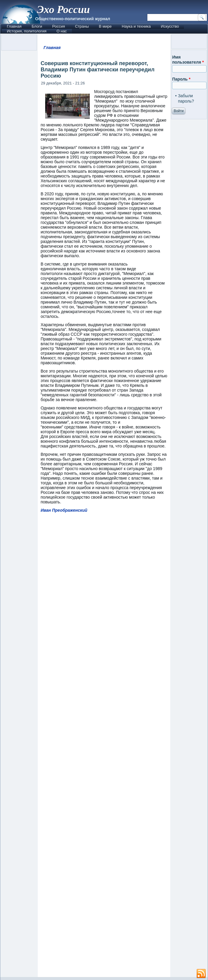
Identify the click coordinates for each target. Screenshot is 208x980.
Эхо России (63, 10)
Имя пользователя (188, 60)
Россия (59, 26)
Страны (82, 26)
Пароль (181, 79)
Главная (14, 26)
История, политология (27, 31)
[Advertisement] (104, 748)
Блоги (37, 26)
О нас (62, 31)
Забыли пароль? (186, 98)
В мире (105, 26)
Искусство (170, 26)
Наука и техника (136, 26)
